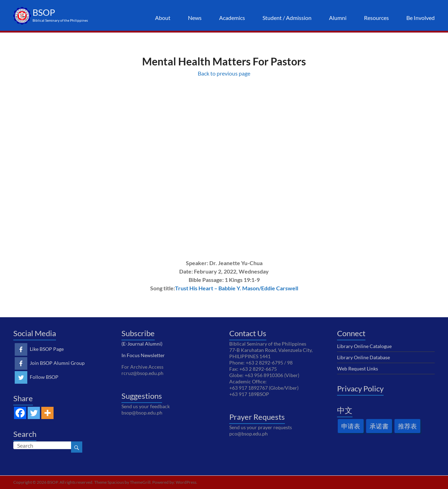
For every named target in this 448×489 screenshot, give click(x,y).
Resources (376, 18)
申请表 (351, 426)
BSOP (44, 12)
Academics (232, 18)
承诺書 (379, 426)
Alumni (338, 18)
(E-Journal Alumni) (142, 344)
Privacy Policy (360, 388)
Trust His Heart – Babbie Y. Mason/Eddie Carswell (237, 288)
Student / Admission (287, 18)
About (163, 18)
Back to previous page (224, 73)
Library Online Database (363, 357)
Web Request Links (358, 368)
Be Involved (421, 18)
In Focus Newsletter (143, 355)
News (195, 18)
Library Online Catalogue (364, 346)
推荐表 (407, 426)
